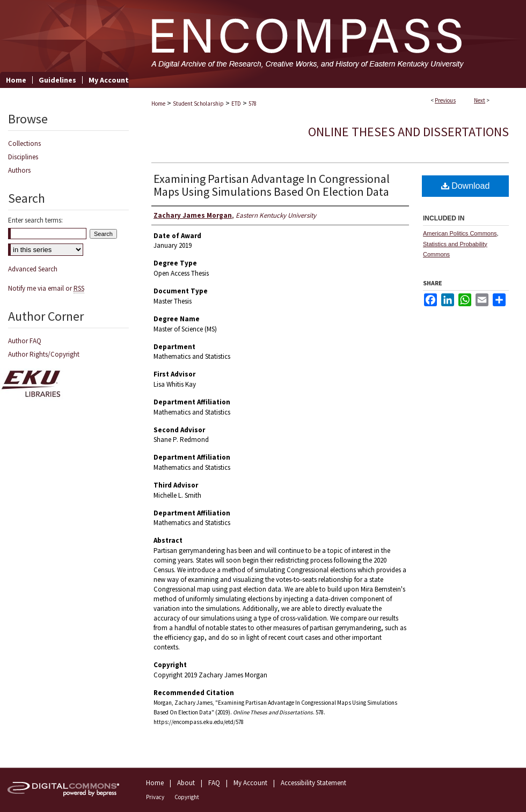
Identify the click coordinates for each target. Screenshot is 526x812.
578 (253, 104)
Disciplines (23, 157)
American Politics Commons (460, 233)
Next (480, 100)
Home (158, 104)
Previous (445, 100)
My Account (250, 783)
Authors (19, 170)
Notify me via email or (46, 288)
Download (466, 186)
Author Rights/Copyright (44, 354)
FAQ (214, 783)
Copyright (187, 797)
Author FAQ (25, 341)
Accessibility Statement (313, 783)
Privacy (155, 797)
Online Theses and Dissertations (408, 132)
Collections (24, 143)
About (186, 783)
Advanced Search (33, 269)
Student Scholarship (198, 104)
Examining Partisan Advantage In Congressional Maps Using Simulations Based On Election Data (272, 185)
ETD (236, 104)
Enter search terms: (35, 220)
